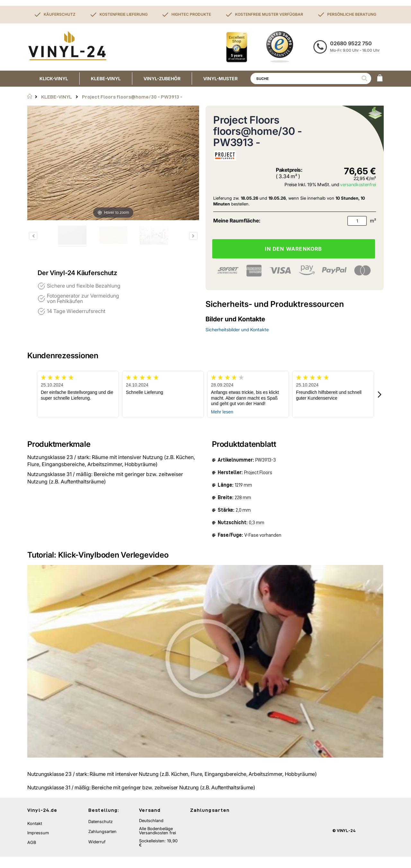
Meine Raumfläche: (237, 221)
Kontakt (35, 835)
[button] (380, 394)
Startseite (30, 96)
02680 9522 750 (351, 43)
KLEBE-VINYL (57, 97)
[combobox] (311, 78)
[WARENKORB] (380, 79)
